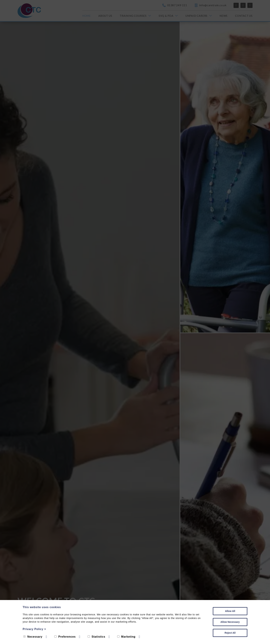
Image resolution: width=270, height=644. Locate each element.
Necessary (33, 637)
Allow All (230, 611)
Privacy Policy (34, 629)
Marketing (126, 637)
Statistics (96, 637)
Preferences (65, 637)
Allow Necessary (230, 622)
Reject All (230, 633)
